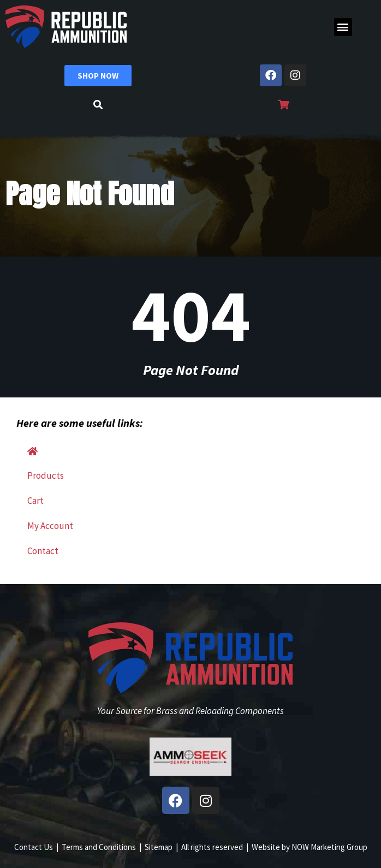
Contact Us (34, 847)
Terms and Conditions (99, 847)
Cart (35, 501)
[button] (343, 27)
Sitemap (159, 847)
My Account (50, 526)
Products (46, 475)
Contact (43, 551)
